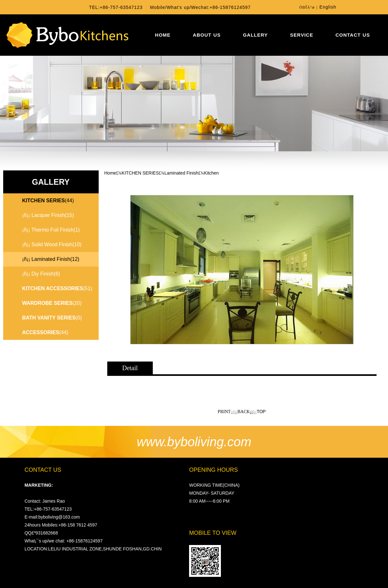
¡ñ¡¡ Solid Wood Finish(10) (52, 244)
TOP (261, 412)
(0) (52, 318)
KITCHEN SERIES (140, 173)
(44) (45, 332)
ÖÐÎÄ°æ (307, 7)
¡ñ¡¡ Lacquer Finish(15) (48, 215)
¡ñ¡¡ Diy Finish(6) (41, 274)
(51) (57, 288)
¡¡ (251, 412)
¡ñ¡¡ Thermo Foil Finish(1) (51, 230)
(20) (52, 303)
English (328, 7)
